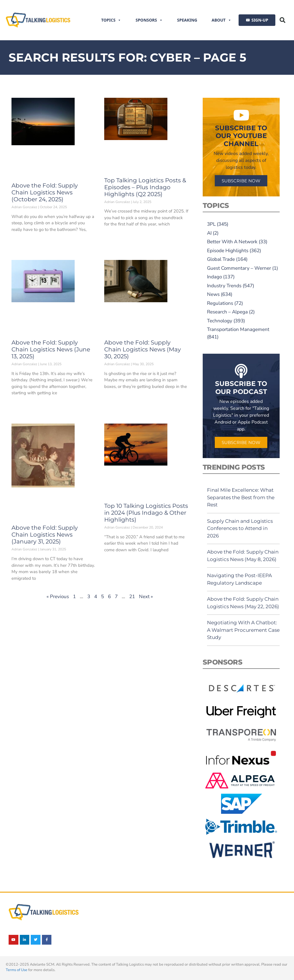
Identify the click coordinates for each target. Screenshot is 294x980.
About (222, 20)
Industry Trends (224, 286)
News (213, 294)
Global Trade (221, 259)
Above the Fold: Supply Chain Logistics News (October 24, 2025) (45, 192)
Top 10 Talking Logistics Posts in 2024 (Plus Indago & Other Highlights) (146, 513)
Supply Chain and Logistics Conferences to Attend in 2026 (240, 528)
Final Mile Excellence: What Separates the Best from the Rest (241, 497)
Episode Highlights (228, 251)
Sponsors (149, 20)
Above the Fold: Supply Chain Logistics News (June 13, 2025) (51, 349)
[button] (283, 20)
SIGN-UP (260, 20)
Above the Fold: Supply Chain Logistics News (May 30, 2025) (143, 349)
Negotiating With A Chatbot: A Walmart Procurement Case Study (243, 630)
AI (209, 233)
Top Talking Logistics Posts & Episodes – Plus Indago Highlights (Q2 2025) (145, 187)
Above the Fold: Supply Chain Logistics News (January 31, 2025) (45, 535)
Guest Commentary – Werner (239, 268)
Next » (146, 597)
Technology (220, 321)
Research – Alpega (227, 312)
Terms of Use (17, 970)
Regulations (220, 303)
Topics (111, 20)
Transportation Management (238, 329)
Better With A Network (232, 242)
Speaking (187, 20)
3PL (211, 224)
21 (132, 597)
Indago (214, 277)
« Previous (58, 597)
